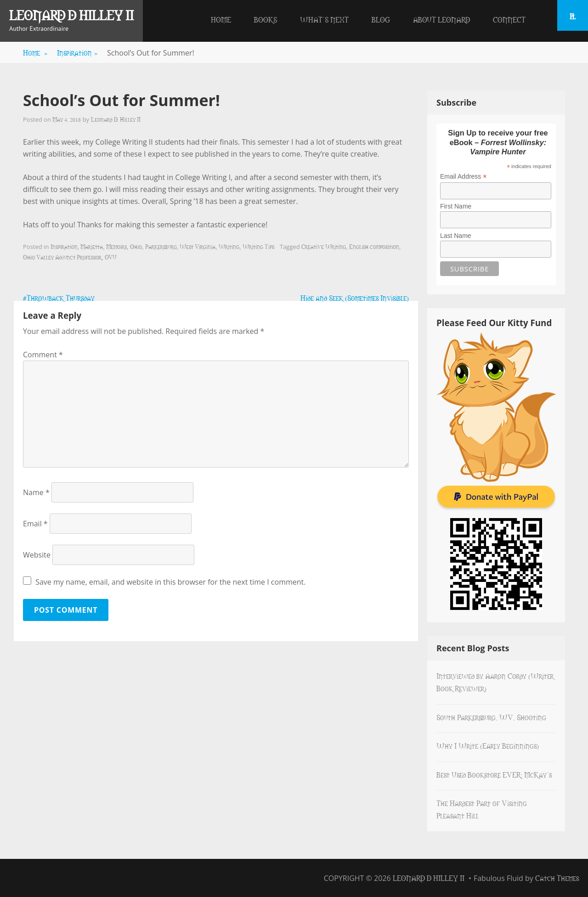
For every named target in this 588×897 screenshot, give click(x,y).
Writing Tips (258, 246)
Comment (43, 355)
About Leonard (441, 19)
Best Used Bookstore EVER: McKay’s (494, 774)
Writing (229, 246)
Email (35, 524)
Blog (381, 19)
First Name (456, 206)
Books (266, 19)
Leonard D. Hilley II (116, 119)
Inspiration (77, 52)
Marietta (92, 246)
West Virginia (198, 246)
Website (37, 555)
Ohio (136, 246)
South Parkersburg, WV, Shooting (491, 717)
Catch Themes (557, 878)
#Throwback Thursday (59, 298)
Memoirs (116, 246)
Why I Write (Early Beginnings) (488, 745)
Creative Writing (324, 246)
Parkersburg (161, 246)
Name (36, 492)
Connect (509, 19)
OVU (111, 257)
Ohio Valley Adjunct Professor (62, 257)
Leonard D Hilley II (71, 15)
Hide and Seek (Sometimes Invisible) (355, 298)
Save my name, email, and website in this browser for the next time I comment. (170, 582)
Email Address (464, 177)
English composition (374, 246)
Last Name (456, 236)
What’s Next (324, 19)
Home (221, 19)
